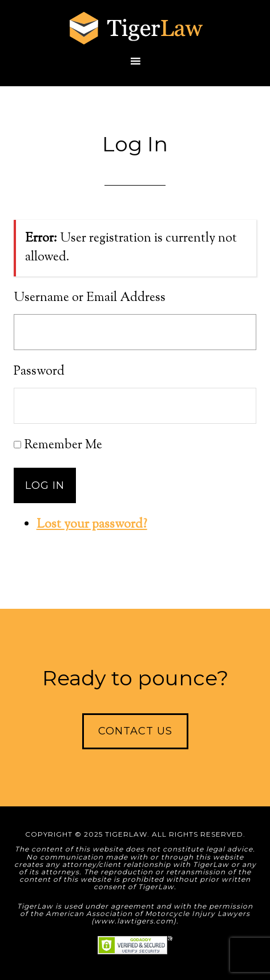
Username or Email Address (90, 298)
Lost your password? (92, 525)
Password (39, 372)
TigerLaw (135, 29)
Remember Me (63, 445)
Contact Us (135, 731)
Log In (45, 485)
